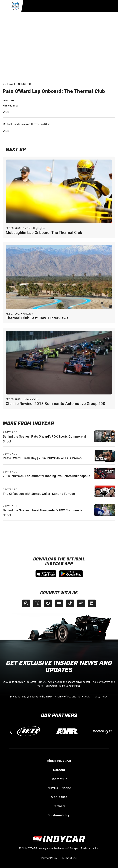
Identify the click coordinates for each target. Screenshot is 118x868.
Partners (59, 806)
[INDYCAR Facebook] (48, 603)
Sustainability (59, 815)
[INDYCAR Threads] (81, 603)
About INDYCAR (59, 761)
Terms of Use (69, 858)
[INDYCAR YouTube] (59, 603)
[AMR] (67, 731)
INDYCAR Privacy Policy (94, 697)
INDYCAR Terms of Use (58, 697)
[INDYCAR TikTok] (70, 603)
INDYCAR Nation (59, 788)
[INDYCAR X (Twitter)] (37, 603)
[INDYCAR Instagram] (25, 603)
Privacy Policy (49, 858)
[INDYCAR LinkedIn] (93, 603)
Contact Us (59, 779)
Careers (59, 770)
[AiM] (29, 731)
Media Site (59, 797)
